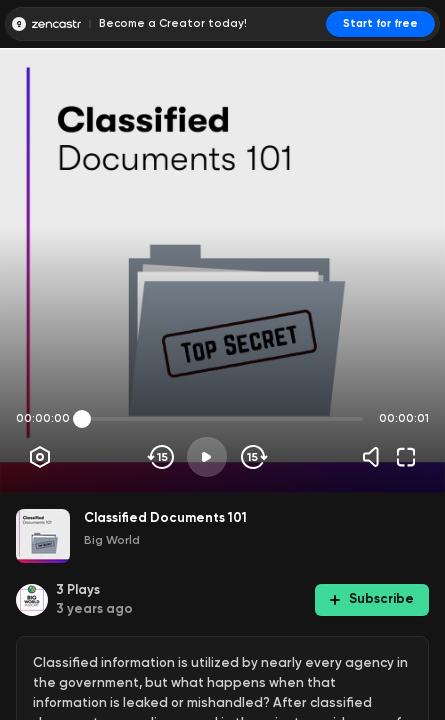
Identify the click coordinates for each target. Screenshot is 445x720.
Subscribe (372, 598)
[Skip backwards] (161, 457)
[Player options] (40, 457)
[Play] (207, 457)
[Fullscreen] (406, 457)
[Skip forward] (252, 457)
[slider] (82, 419)
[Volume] (376, 457)
